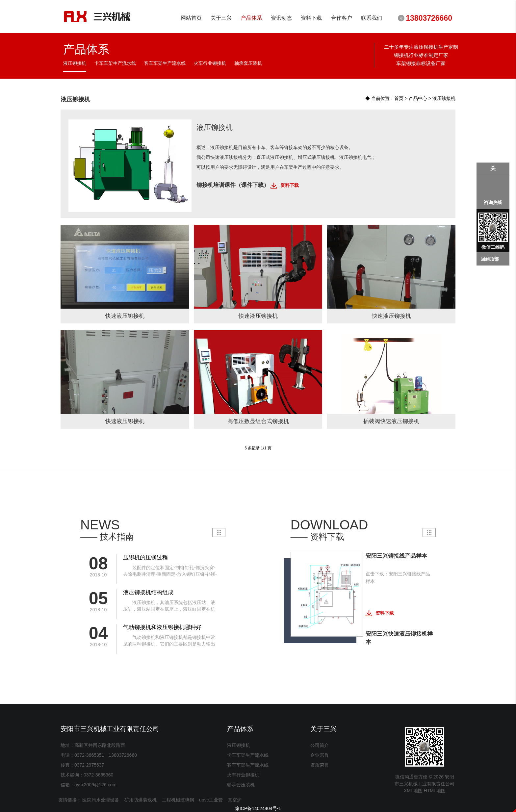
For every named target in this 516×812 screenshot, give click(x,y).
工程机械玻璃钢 (178, 800)
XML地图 (413, 791)
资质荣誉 (320, 765)
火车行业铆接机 (243, 775)
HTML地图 (435, 791)
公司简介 (320, 745)
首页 (399, 98)
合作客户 (341, 18)
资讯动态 (281, 18)
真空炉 (235, 800)
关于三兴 (221, 18)
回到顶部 (490, 259)
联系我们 (371, 18)
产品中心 (418, 98)
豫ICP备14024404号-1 (258, 808)
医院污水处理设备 (101, 800)
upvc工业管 (211, 800)
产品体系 (251, 18)
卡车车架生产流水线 (248, 755)
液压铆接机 (444, 98)
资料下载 (311, 18)
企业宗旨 (320, 755)
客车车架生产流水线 (248, 765)
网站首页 (191, 18)
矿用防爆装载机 (141, 800)
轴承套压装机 (241, 785)
